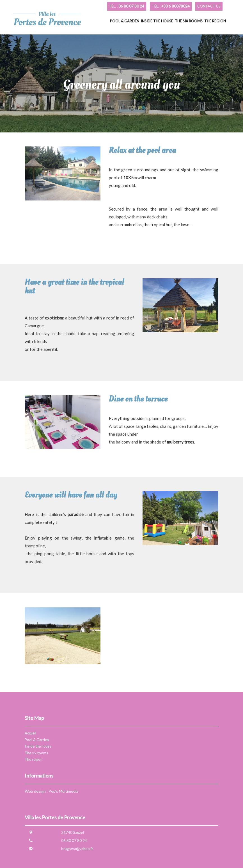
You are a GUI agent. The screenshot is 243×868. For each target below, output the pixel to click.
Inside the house (157, 21)
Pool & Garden (125, 21)
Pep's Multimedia (63, 791)
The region (215, 21)
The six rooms (189, 21)
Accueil (30, 733)
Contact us (209, 6)
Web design (35, 791)
